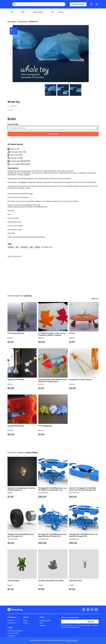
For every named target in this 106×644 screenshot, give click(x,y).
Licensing (11, 636)
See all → (95, 299)
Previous (11, 54)
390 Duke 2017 (76, 581)
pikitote (14, 106)
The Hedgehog (45, 426)
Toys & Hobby (38, 12)
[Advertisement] (53, 276)
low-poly (24, 247)
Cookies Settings (71, 640)
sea (31, 247)
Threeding (15, 610)
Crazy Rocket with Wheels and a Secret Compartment (53, 381)
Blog (25, 620)
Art (53, 12)
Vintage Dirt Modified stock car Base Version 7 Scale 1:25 (53, 535)
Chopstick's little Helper (80, 380)
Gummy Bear (14, 581)
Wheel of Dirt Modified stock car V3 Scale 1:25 (21, 535)
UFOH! (72, 334)
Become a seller (78, 4)
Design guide (45, 620)
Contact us (12, 623)
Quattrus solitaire (16, 380)
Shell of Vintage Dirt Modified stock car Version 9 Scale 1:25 (83, 489)
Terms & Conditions (15, 631)
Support (43, 625)
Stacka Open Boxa (16, 426)
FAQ (41, 623)
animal (11, 247)
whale (37, 247)
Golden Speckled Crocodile (51, 581)
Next (91, 54)
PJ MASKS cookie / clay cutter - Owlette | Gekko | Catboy (52, 334)
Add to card (53, 134)
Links (26, 623)
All (12, 12)
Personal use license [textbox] (17, 128)
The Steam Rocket (16, 334)
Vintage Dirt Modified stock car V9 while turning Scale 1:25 (53, 489)
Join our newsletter (70, 617)
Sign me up (91, 622)
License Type (13, 124)
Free (23, 12)
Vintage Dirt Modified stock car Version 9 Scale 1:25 (83, 535)
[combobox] (53, 128)
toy (17, 247)
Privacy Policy (13, 633)
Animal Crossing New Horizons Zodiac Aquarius (22, 489)
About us (11, 620)
